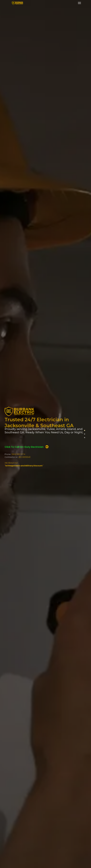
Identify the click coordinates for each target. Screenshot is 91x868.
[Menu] (79, 3)
